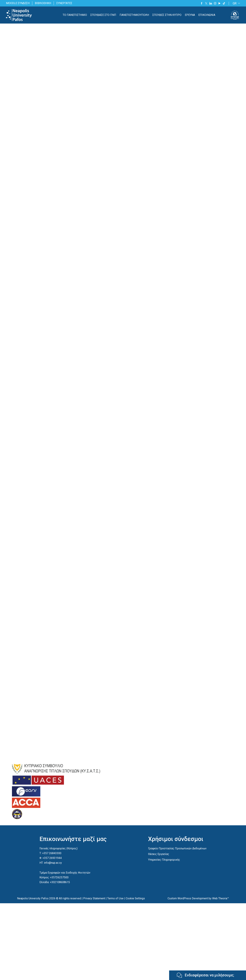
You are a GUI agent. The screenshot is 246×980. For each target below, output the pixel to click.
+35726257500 (59, 877)
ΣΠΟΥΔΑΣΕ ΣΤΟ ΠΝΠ (103, 15)
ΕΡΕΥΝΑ (190, 15)
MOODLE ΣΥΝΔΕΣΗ (18, 3)
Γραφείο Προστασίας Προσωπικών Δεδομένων (177, 848)
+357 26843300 (52, 853)
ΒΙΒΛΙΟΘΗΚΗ (43, 3)
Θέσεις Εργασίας (159, 854)
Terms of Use (115, 898)
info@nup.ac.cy (53, 863)
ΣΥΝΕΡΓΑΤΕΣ (64, 3)
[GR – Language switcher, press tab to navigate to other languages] (236, 3)
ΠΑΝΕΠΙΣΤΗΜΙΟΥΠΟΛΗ (134, 15)
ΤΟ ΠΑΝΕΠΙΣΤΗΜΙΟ (75, 15)
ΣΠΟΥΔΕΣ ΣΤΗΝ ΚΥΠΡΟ (167, 15)
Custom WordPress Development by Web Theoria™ (198, 898)
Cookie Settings (135, 898)
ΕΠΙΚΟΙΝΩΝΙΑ (207, 15)
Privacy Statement (94, 898)
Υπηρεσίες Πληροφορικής (164, 860)
